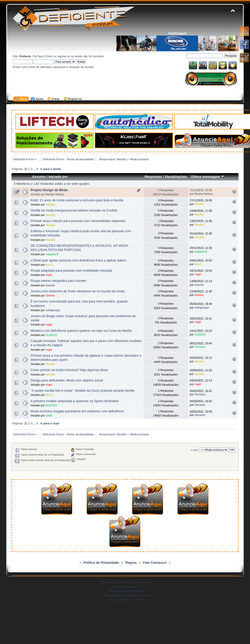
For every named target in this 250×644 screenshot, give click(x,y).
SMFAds (117, 587)
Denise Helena (55, 194)
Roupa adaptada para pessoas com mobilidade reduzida (71, 271)
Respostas (153, 177)
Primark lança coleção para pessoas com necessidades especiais (78, 221)
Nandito (50, 204)
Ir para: (195, 450)
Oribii (49, 415)
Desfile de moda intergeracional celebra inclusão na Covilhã (74, 210)
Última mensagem (207, 177)
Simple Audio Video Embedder (127, 591)
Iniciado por (58, 177)
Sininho (50, 295)
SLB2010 (51, 335)
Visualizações (176, 177)
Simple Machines (143, 582)
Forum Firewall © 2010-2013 (135, 595)
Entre (49, 56)
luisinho (50, 285)
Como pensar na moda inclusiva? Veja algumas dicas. (70, 370)
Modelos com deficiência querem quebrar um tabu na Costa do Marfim (81, 331)
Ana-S (49, 265)
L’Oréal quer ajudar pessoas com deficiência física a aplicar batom (78, 260)
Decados (200, 394)
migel (49, 275)
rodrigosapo (53, 310)
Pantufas (200, 347)
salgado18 (52, 254)
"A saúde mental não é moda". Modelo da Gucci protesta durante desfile (82, 391)
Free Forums (134, 587)
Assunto (39, 177)
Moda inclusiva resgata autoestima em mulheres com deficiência (77, 411)
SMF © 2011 (124, 582)
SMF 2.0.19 (108, 582)
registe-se (64, 56)
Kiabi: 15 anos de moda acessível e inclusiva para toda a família (77, 200)
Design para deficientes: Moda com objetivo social (67, 380)
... (35, 169)
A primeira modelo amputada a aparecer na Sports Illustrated (75, 401)
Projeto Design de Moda (49, 190)
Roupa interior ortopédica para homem (58, 281)
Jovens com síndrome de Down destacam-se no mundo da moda (78, 291)
